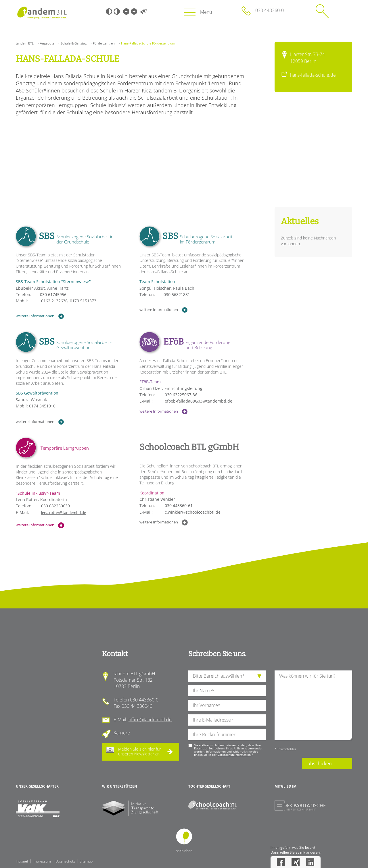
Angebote (47, 43)
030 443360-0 (270, 10)
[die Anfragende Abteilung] (227, 676)
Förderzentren (104, 43)
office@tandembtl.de (150, 720)
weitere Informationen (40, 316)
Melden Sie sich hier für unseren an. (139, 751)
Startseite (42, 13)
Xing (296, 862)
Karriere (122, 733)
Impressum (42, 861)
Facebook (281, 862)
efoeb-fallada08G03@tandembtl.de (199, 401)
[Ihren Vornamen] (227, 705)
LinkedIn (310, 862)
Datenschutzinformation (234, 755)
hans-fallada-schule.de (313, 75)
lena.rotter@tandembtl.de (64, 513)
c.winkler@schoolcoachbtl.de (193, 512)
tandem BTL (25, 43)
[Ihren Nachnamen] (227, 691)
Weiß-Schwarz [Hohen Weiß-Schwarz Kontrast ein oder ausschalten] (117, 11)
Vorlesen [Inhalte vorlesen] (144, 11)
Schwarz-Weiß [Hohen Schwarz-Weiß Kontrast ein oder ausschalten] (109, 11)
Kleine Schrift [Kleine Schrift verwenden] (126, 11)
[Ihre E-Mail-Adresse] (227, 720)
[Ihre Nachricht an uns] (313, 705)
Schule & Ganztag (74, 43)
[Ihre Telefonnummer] (227, 735)
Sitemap (86, 861)
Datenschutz (65, 861)
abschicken (320, 763)
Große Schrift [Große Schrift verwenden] (134, 11)
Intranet (22, 861)
